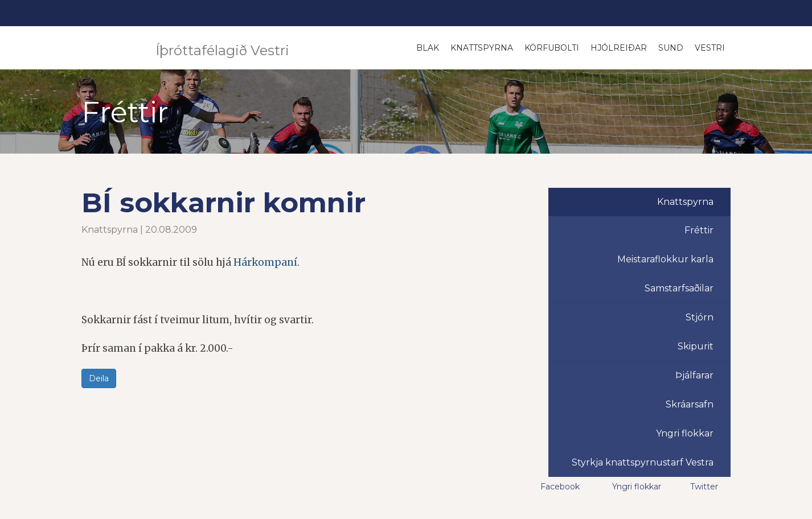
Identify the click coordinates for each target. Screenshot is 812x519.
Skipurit (696, 346)
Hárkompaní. (266, 262)
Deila (99, 378)
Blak (428, 48)
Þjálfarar (694, 375)
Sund (671, 48)
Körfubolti (552, 48)
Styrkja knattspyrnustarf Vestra (643, 462)
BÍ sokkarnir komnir (223, 203)
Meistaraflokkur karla (665, 259)
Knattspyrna (482, 48)
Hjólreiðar (619, 48)
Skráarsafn (690, 404)
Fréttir (699, 230)
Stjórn (700, 317)
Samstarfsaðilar (679, 288)
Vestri (710, 48)
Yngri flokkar (685, 433)
